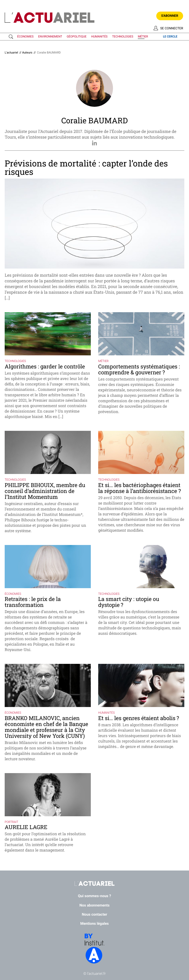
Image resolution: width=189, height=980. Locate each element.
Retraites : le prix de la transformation (33, 602)
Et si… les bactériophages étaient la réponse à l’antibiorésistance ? (140, 488)
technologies (123, 36)
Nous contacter (94, 914)
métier (143, 36)
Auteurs (27, 53)
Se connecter (172, 28)
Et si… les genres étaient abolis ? (139, 718)
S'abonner (170, 16)
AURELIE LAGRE (26, 827)
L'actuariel (11, 53)
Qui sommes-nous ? (95, 896)
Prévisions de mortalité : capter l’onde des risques (86, 168)
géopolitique (77, 36)
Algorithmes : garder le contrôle (45, 366)
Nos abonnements (95, 905)
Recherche (12, 37)
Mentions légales (94, 924)
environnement (50, 36)
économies (25, 36)
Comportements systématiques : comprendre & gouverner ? (139, 369)
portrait (11, 822)
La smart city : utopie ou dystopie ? (129, 602)
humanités (99, 36)
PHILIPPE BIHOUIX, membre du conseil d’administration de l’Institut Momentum (45, 491)
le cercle (170, 36)
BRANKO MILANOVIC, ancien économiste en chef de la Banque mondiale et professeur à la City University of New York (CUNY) (46, 727)
